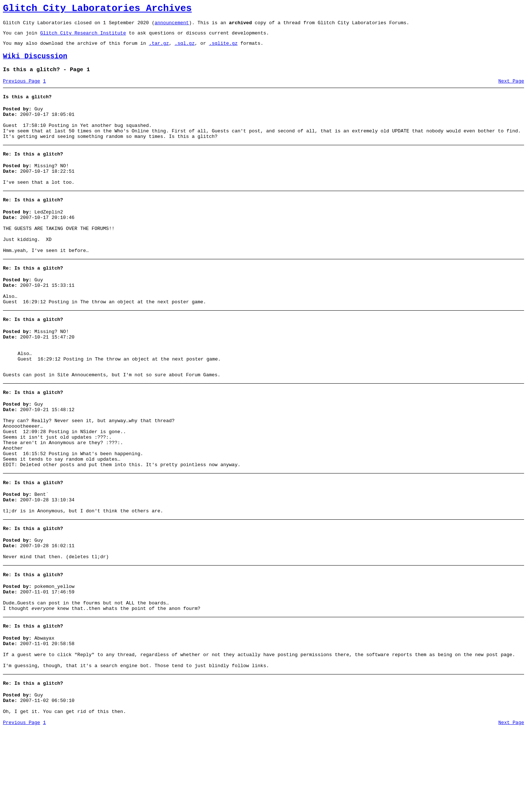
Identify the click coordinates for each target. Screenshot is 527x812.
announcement (172, 26)
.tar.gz (159, 48)
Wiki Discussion (35, 63)
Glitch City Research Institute (83, 37)
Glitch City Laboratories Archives (97, 10)
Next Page (511, 90)
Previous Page (21, 90)
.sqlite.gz (223, 48)
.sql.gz (185, 48)
